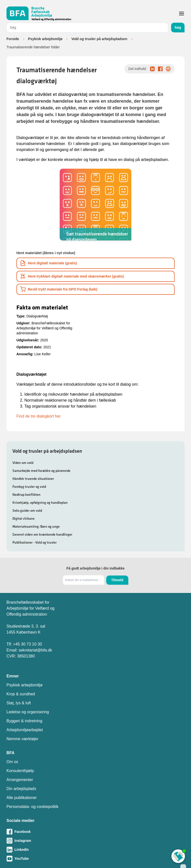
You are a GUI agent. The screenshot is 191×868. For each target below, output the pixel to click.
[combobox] (87, 28)
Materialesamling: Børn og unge (36, 526)
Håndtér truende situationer (33, 479)
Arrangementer (20, 780)
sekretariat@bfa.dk (35, 650)
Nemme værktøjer (22, 739)
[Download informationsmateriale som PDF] (95, 263)
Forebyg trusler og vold (29, 487)
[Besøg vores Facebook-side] (95, 832)
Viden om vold (23, 463)
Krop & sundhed (21, 694)
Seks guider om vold (27, 510)
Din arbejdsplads (21, 789)
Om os (12, 762)
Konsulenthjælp (20, 771)
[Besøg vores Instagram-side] (95, 841)
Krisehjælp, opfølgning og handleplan (40, 503)
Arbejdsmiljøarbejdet (25, 730)
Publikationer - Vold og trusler (35, 542)
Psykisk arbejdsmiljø (45, 39)
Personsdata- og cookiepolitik (32, 807)
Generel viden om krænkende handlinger (42, 534)
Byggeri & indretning (24, 721)
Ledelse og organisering (28, 712)
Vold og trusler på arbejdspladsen (99, 39)
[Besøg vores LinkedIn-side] (95, 850)
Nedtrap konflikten (26, 495)
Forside (13, 39)
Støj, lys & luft (19, 703)
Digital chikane (24, 518)
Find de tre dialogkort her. (39, 416)
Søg (178, 27)
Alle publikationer (22, 798)
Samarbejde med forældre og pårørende (41, 471)
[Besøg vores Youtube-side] (95, 859)
